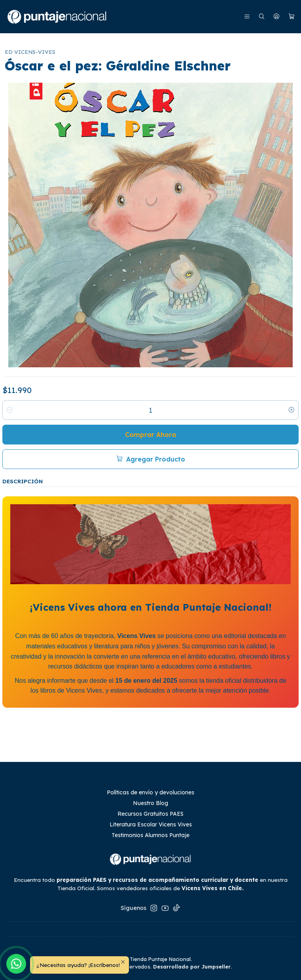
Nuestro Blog (150, 803)
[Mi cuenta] (276, 17)
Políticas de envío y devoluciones (150, 792)
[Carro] (292, 17)
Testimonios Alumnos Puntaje (150, 835)
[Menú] (247, 17)
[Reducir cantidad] (9, 410)
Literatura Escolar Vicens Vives (151, 824)
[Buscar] (262, 17)
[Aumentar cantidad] (292, 410)
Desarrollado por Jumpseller (192, 967)
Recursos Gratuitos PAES (150, 814)
